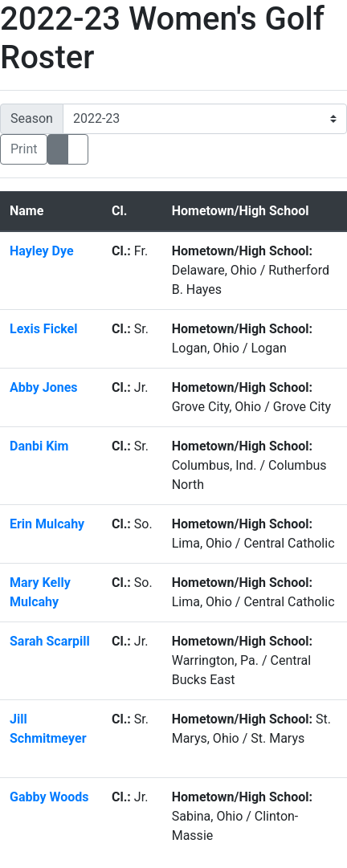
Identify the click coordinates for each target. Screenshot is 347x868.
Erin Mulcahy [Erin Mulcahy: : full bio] (47, 524)
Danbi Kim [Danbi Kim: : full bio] (41, 446)
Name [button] (27, 211)
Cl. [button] (119, 211)
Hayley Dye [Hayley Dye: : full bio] (43, 251)
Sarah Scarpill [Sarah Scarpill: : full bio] (50, 641)
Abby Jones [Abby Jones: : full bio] (45, 387)
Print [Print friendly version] (24, 149)
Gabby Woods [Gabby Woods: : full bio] (49, 797)
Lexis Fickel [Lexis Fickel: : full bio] (45, 329)
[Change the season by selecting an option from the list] (205, 119)
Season (32, 118)
